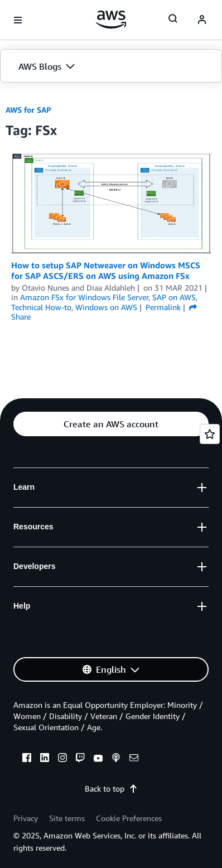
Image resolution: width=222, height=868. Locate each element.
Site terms (67, 818)
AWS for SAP (28, 110)
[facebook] (27, 759)
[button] (111, 66)
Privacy (26, 818)
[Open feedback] (210, 434)
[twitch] (80, 759)
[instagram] (62, 759)
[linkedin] (45, 759)
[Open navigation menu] (18, 20)
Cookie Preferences (129, 818)
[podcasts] (116, 759)
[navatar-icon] (202, 20)
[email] (134, 759)
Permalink (163, 307)
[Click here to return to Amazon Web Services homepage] (111, 20)
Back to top (111, 789)
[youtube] (98, 759)
